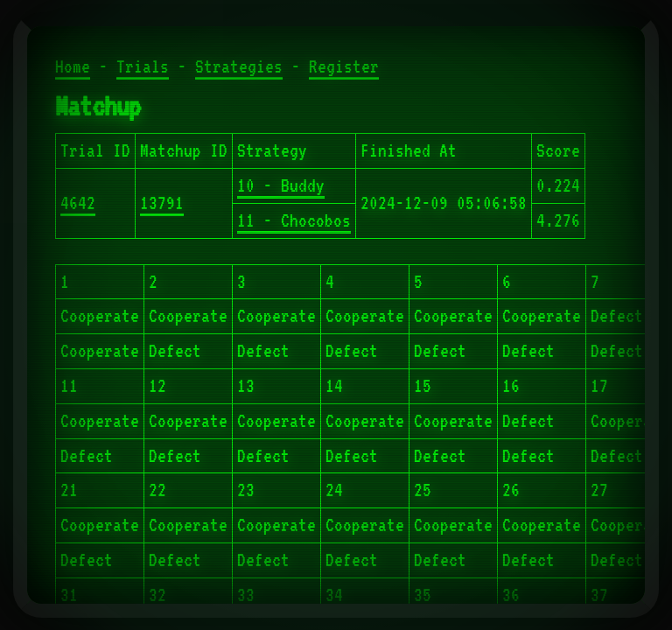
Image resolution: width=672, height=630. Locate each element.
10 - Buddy (281, 185)
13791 (162, 203)
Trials (143, 66)
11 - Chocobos (294, 220)
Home (73, 66)
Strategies (239, 66)
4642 (78, 203)
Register (344, 66)
